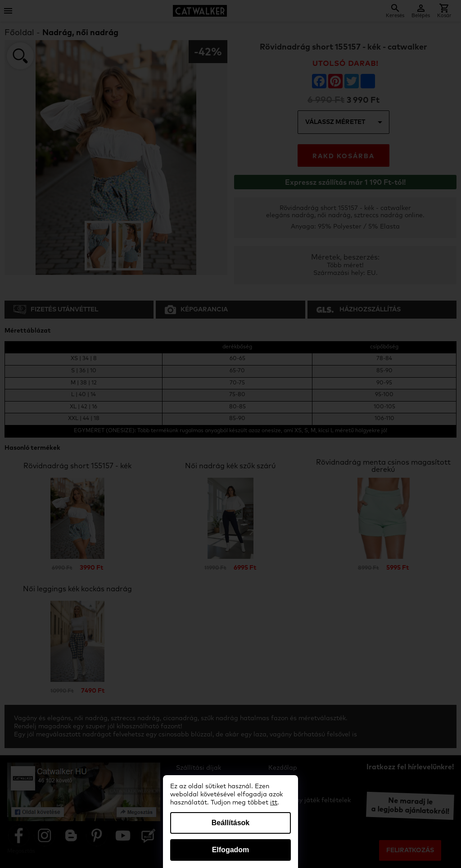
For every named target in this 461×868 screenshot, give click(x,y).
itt (274, 803)
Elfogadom (231, 850)
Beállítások (230, 823)
